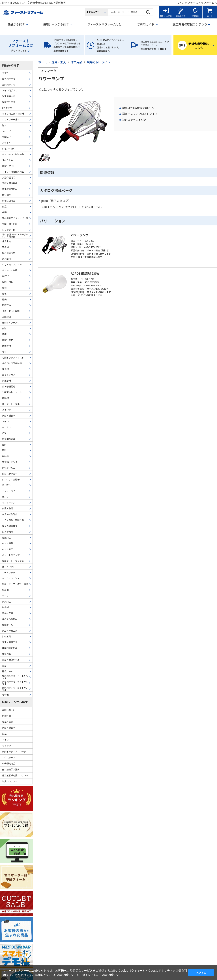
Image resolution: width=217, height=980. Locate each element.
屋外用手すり (9, 79)
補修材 (5, 607)
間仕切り (7, 195)
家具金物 (7, 259)
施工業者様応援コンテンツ (15, 775)
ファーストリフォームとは (105, 24)
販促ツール (8, 671)
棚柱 (4, 288)
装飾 (4, 334)
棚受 (4, 299)
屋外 (4, 444)
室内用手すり (9, 85)
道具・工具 (8, 613)
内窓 (4, 206)
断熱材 (5, 398)
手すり (5, 73)
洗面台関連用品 (10, 183)
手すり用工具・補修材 (13, 114)
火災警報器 (8, 532)
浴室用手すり (9, 96)
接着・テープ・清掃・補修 (15, 584)
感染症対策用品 (10, 189)
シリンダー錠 (9, 230)
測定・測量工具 (10, 642)
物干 (4, 352)
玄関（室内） (9, 710)
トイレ (5, 421)
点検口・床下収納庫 (12, 363)
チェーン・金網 (10, 270)
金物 (4, 212)
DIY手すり (7, 108)
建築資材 (7, 346)
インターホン (9, 502)
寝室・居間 (8, 722)
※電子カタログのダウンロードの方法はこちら (72, 207)
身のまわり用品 (10, 619)
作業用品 (7, 654)
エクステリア (9, 375)
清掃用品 (7, 601)
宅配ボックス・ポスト (13, 357)
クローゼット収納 (11, 311)
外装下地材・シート (12, 392)
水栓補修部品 (9, 439)
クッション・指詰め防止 (14, 154)
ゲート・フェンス (11, 578)
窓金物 (5, 247)
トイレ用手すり (10, 90)
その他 (5, 694)
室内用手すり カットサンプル (15, 677)
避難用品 (7, 537)
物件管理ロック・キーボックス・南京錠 (15, 235)
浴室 (4, 433)
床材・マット (9, 166)
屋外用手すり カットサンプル (15, 689)
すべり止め (7, 160)
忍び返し (7, 485)
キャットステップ (11, 555)
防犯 (4, 450)
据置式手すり (9, 102)
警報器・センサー (11, 462)
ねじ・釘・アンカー (12, 264)
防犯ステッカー (10, 474)
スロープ (6, 131)
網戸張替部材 (9, 253)
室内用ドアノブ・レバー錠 (15, 218)
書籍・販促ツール (11, 660)
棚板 (4, 294)
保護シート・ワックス (13, 561)
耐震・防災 (8, 508)
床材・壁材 (8, 340)
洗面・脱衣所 (9, 415)
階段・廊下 (8, 716)
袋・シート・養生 (11, 404)
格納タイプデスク (11, 322)
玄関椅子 (7, 137)
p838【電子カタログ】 (56, 201)
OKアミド (7, 276)
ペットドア (8, 549)
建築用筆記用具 (10, 648)
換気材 (5, 369)
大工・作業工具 (10, 631)
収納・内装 (8, 282)
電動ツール (8, 625)
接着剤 (5, 590)
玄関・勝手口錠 (10, 224)
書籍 (4, 665)
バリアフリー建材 (11, 119)
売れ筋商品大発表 (11, 769)
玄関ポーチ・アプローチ (14, 751)
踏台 (4, 125)
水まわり (7, 409)
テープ (5, 596)
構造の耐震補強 (10, 526)
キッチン (7, 427)
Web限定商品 (9, 763)
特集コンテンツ (10, 781)
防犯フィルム (9, 468)
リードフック (9, 572)
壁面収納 (7, 305)
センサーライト (10, 491)
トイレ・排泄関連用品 (13, 172)
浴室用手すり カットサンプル (15, 683)
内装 (4, 328)
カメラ (5, 497)
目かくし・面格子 (11, 479)
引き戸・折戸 (9, 148)
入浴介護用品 (9, 177)
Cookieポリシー (111, 975)
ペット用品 (8, 543)
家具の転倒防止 (10, 514)
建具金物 (7, 241)
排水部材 (7, 381)
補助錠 (5, 456)
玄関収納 (7, 317)
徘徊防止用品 (9, 201)
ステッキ (7, 143)
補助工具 (7, 636)
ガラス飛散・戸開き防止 (14, 520)
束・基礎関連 (9, 386)
